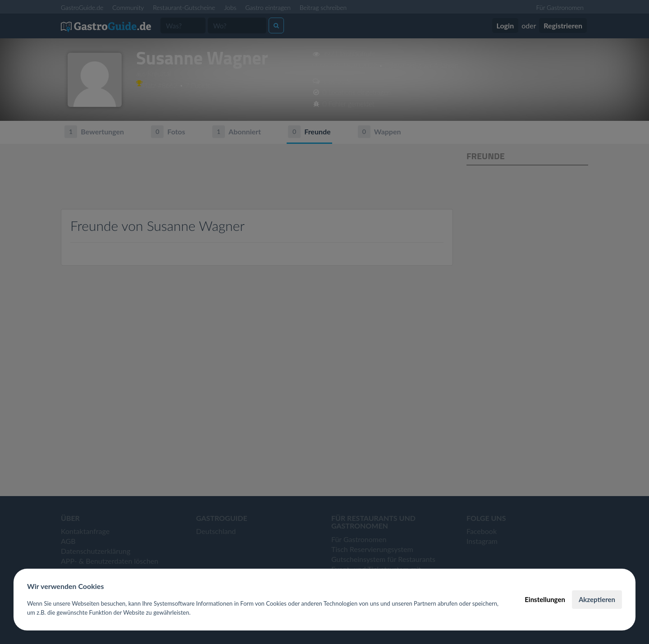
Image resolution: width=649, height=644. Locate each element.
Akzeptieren (597, 599)
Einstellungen (545, 599)
